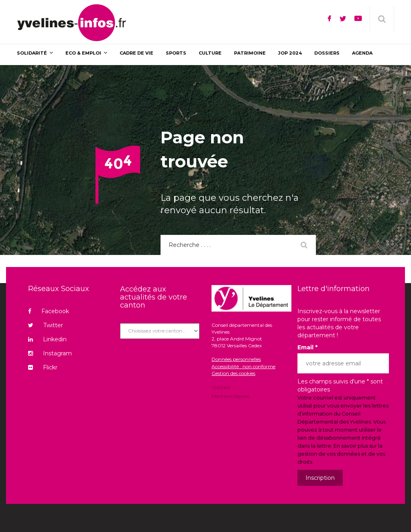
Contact (221, 388)
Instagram (50, 353)
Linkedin (47, 339)
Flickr (43, 367)
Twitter (46, 325)
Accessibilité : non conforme (243, 366)
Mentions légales (230, 396)
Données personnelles (236, 359)
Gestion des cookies (233, 373)
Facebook (49, 311)
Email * (307, 347)
